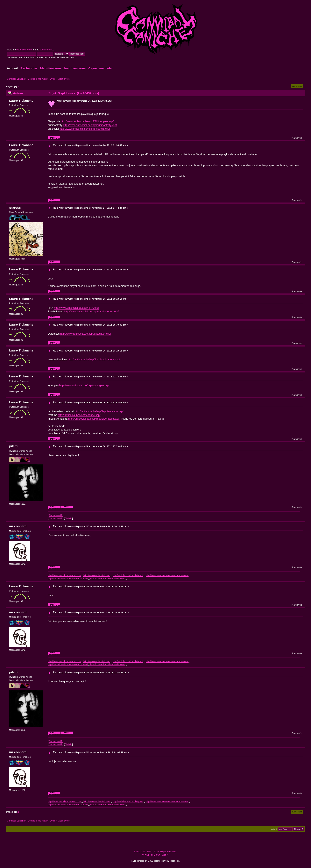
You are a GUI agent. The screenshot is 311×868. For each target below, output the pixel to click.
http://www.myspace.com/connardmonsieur (167, 575)
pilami (14, 446)
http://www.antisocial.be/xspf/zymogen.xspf (84, 385)
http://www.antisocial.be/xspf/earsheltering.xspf (91, 311)
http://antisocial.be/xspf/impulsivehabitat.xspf (94, 419)
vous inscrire (46, 50)
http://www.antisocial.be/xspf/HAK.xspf (76, 308)
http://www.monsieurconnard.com (64, 575)
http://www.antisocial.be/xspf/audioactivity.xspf (90, 125)
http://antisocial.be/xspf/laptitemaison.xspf (99, 411)
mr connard (18, 526)
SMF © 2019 (153, 852)
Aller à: (274, 829)
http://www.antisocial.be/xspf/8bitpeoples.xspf (87, 121)
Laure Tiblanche (21, 101)
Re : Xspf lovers (63, 145)
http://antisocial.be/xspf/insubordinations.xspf (94, 359)
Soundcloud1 (56, 515)
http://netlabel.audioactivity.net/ (128, 575)
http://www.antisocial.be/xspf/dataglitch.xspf (86, 334)
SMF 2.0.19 (140, 852)
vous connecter (24, 50)
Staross (15, 208)
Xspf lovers (64, 101)
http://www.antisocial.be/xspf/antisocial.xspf (85, 129)
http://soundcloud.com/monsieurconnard (68, 578)
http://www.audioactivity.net (97, 575)
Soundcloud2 (56, 518)
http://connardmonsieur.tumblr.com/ (108, 578)
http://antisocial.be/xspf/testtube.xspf (79, 415)
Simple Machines (168, 852)
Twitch (69, 518)
